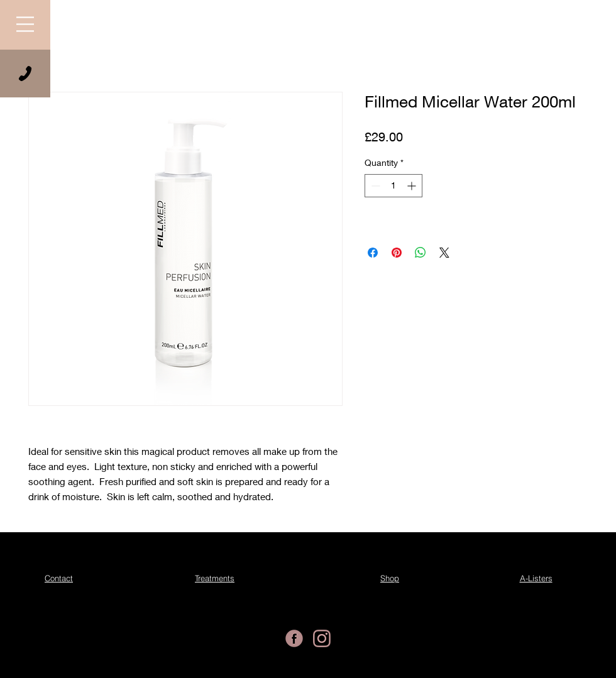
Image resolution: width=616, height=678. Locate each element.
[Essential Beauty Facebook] (294, 638)
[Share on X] (444, 253)
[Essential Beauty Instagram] (322, 638)
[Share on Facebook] (373, 253)
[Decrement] (374, 186)
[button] (25, 24)
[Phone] (25, 74)
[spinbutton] (393, 186)
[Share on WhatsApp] (421, 253)
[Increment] (413, 186)
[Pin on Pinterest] (397, 253)
